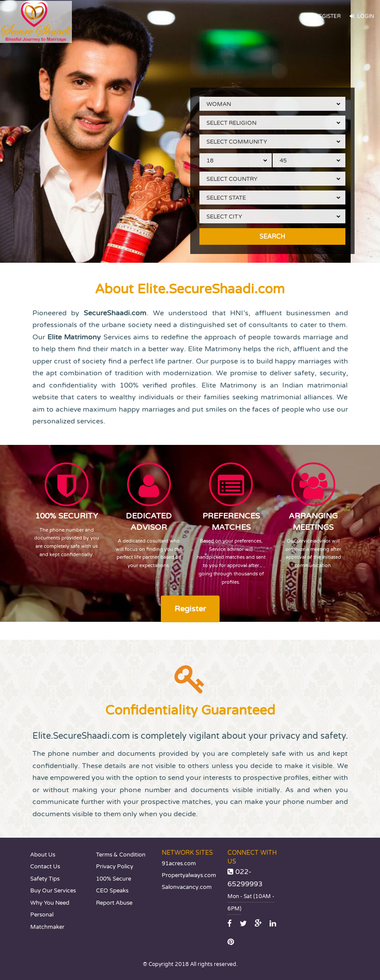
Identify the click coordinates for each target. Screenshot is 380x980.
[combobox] (272, 104)
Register (324, 16)
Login (362, 16)
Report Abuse (114, 903)
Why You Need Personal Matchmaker (50, 915)
